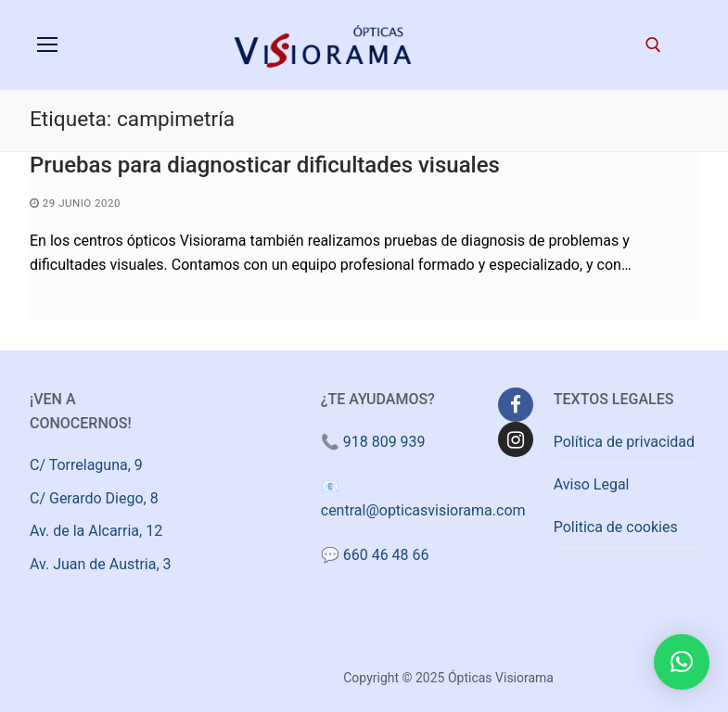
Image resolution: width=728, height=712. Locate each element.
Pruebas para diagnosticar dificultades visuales (265, 165)
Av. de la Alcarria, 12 (96, 531)
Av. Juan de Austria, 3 (101, 564)
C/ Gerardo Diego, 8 (94, 498)
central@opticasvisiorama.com (423, 510)
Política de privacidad (624, 442)
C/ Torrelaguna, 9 (86, 465)
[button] (682, 662)
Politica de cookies (616, 527)
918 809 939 (384, 442)
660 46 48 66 (386, 555)
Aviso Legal (592, 484)
